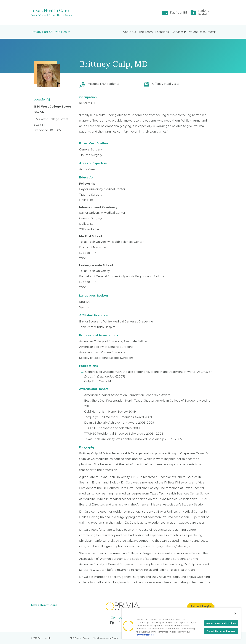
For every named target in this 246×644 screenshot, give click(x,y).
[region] (181, 623)
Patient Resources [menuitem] (201, 32)
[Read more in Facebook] (112, 623)
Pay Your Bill (179, 13)
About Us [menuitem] (129, 32)
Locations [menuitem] (162, 32)
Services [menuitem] (178, 32)
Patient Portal (203, 12)
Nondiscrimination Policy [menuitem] (106, 638)
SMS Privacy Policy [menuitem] (79, 638)
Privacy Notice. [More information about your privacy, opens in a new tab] (146, 635)
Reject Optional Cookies (221, 631)
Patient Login (201, 606)
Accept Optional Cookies (221, 623)
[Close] (235, 613)
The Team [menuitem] (146, 32)
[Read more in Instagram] (119, 623)
